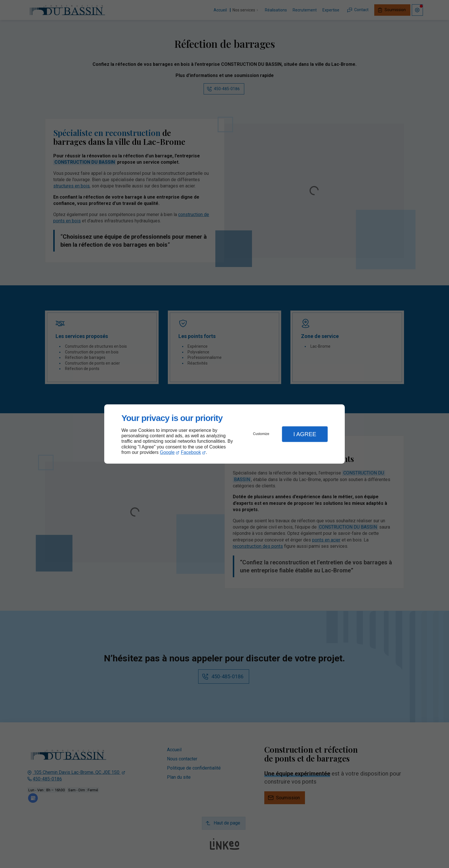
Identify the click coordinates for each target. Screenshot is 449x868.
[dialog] (224, 434)
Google (167, 452)
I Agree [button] (305, 434)
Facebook (191, 452)
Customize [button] (261, 434)
